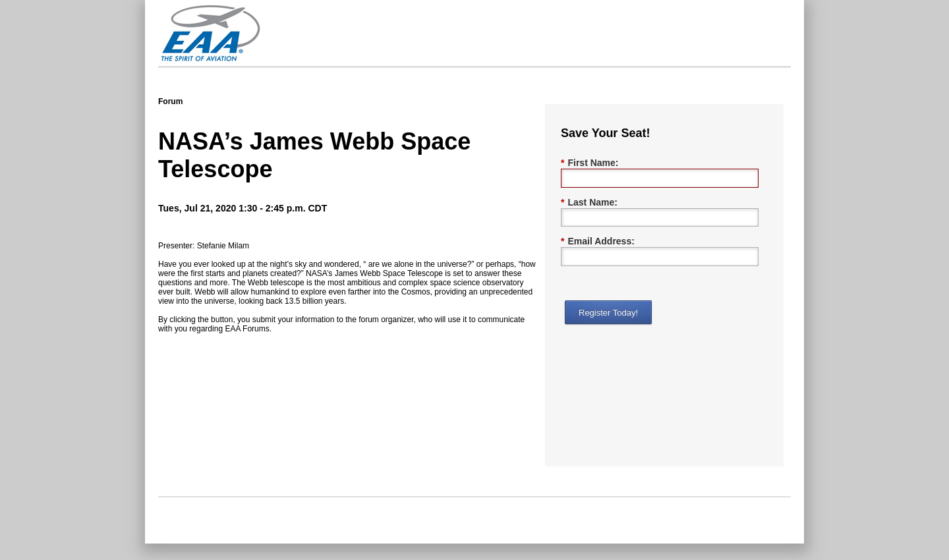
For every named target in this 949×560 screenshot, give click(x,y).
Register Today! (608, 313)
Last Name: (589, 203)
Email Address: (598, 241)
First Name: (590, 163)
